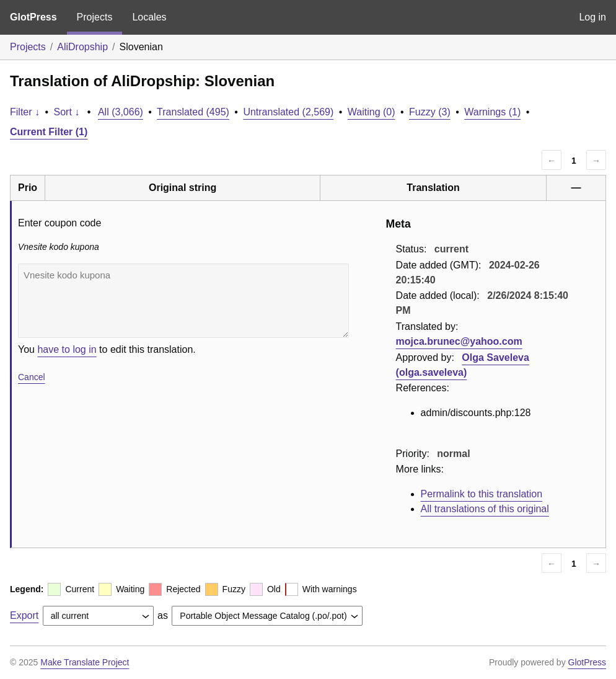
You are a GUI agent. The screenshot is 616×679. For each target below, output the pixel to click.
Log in (592, 17)
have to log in (67, 349)
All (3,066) (121, 112)
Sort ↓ (67, 112)
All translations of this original (485, 509)
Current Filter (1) (49, 132)
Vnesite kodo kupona (183, 301)
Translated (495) (193, 112)
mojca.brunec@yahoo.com (459, 341)
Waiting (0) (372, 112)
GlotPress (33, 17)
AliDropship (82, 47)
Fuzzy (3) (430, 112)
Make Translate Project (85, 662)
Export (24, 615)
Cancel (32, 377)
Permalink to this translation (482, 494)
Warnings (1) (492, 112)
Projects (95, 17)
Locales (149, 17)
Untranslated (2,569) (288, 112)
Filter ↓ (25, 112)
